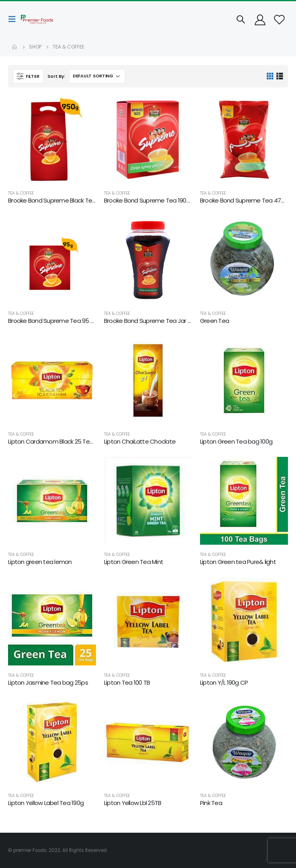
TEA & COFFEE (21, 193)
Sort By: (56, 76)
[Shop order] (97, 76)
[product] (52, 139)
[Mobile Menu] (14, 19)
